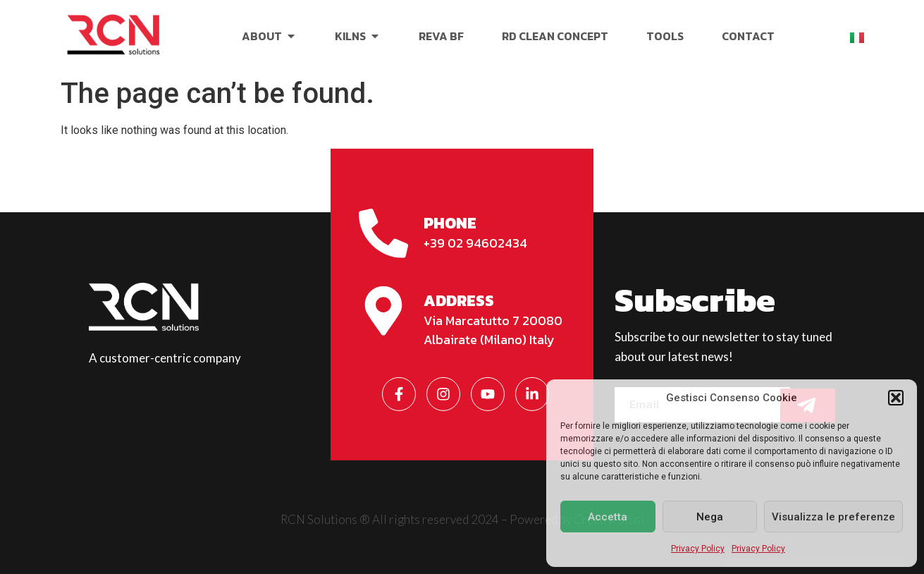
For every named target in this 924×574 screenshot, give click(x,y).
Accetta (608, 517)
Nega (710, 517)
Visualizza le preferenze (833, 517)
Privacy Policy (698, 549)
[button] (896, 398)
